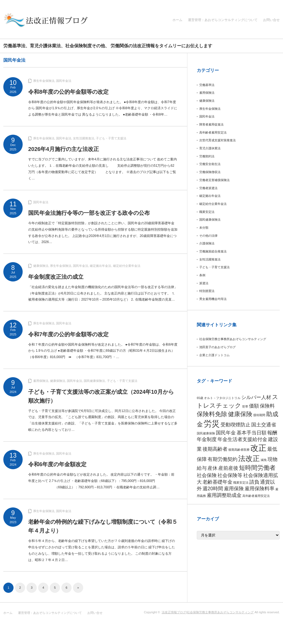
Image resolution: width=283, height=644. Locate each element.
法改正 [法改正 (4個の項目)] (249, 458)
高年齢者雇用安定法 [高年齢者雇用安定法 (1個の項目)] (256, 496)
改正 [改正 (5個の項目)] (258, 448)
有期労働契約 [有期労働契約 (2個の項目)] (222, 459)
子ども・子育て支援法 (111, 138)
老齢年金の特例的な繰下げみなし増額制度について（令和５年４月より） (103, 526)
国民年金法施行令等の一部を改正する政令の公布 (89, 213)
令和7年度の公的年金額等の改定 (68, 334)
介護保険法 (207, 243)
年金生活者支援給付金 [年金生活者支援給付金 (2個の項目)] (242, 439)
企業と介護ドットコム (214, 355)
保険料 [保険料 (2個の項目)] (267, 406)
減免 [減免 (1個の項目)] (264, 460)
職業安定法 (207, 212)
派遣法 (204, 283)
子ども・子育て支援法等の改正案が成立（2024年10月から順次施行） (101, 396)
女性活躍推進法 (84, 138)
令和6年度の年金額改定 (57, 464)
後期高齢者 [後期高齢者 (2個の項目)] (215, 449)
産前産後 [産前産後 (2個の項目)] (228, 468)
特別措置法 (207, 291)
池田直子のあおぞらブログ (218, 347)
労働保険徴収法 (210, 172)
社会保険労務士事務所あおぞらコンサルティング (233, 339)
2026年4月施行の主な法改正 (64, 149)
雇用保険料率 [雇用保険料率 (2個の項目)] (260, 489)
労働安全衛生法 (210, 164)
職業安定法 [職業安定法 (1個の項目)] (241, 483)
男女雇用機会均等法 (213, 299)
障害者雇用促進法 (211, 124)
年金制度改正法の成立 (56, 277)
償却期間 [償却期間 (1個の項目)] (259, 415)
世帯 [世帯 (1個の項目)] (245, 406)
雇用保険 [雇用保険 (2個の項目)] (234, 489)
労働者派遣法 (208, 188)
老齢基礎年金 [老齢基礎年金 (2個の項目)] (218, 482)
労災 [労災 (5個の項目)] (212, 423)
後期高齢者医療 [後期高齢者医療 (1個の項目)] (239, 450)
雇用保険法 (41, 381)
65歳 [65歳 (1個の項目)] (200, 398)
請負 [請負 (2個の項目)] (254, 482)
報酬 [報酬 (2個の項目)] (272, 433)
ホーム (177, 20)
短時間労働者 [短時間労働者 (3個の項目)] (257, 468)
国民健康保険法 (94, 381)
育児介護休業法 (210, 148)
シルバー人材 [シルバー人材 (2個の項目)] (256, 397)
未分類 (204, 228)
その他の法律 (208, 236)
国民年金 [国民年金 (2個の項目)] (226, 433)
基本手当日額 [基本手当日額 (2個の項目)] (251, 433)
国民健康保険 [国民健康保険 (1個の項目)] (206, 433)
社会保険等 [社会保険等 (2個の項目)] (230, 475)
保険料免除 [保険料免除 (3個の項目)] (212, 414)
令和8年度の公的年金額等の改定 (68, 92)
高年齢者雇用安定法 (213, 132)
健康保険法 (41, 266)
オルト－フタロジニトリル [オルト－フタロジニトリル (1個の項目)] (222, 398)
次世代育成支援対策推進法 (218, 140)
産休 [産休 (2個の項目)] (213, 468)
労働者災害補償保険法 (214, 180)
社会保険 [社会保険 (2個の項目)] (207, 475)
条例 (202, 275)
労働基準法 (207, 85)
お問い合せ (271, 20)
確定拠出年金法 (100, 266)
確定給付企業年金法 (127, 266)
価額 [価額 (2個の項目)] (254, 406)
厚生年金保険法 (44, 81)
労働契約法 (207, 156)
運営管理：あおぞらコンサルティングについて (223, 20)
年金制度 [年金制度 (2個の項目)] (207, 439)
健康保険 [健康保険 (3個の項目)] (240, 414)
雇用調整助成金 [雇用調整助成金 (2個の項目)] (224, 495)
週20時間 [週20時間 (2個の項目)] (213, 489)
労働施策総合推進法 (213, 251)
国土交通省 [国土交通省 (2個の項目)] (264, 425)
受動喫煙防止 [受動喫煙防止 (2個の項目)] (235, 425)
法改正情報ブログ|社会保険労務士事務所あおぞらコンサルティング (208, 612)
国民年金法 (64, 81)
